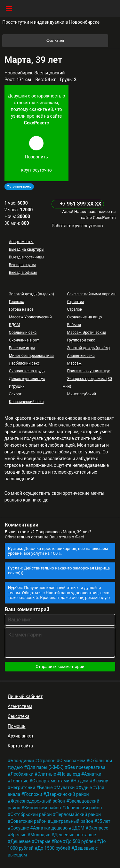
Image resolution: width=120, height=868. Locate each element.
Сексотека (19, 716)
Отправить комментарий (60, 666)
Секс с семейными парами (91, 294)
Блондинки (22, 761)
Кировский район (43, 808)
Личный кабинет (25, 696)
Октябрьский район (31, 814)
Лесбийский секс (24, 363)
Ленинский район (84, 808)
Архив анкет (21, 736)
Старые (43, 841)
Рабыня (74, 325)
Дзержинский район (68, 794)
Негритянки (23, 788)
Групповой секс (81, 340)
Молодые (40, 835)
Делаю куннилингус (27, 379)
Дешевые (21, 841)
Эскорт (15, 394)
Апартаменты (21, 242)
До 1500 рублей (54, 848)
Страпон (75, 309)
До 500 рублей (81, 841)
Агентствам (20, 706)
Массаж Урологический (30, 317)
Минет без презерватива (31, 356)
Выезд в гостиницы (27, 257)
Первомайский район (78, 814)
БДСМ (15, 325)
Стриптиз (75, 302)
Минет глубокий (81, 394)
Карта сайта (20, 746)
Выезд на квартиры (27, 249)
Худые (85, 788)
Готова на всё (21, 309)
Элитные (47, 774)
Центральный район (72, 821)
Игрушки (17, 386)
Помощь (17, 726)
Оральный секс (23, 333)
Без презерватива (87, 767)
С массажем (72, 761)
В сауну (100, 781)
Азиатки (92, 774)
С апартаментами (51, 781)
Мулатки (66, 788)
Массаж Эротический (86, 333)
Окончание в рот (24, 340)
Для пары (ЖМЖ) (45, 767)
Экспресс (98, 828)
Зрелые (19, 835)
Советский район (29, 821)
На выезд (70, 774)
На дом (81, 781)
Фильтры (77, 41)
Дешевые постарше (75, 835)
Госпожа (17, 302)
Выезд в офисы (23, 273)
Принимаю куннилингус (88, 371)
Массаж (74, 363)
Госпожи (33, 794)
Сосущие (20, 828)
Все (58, 841)
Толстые (20, 781)
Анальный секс (81, 356)
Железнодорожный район (38, 801)
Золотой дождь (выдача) (32, 294)
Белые (46, 788)
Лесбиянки (22, 774)
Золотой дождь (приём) (88, 348)
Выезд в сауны (22, 265)
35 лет (104, 821)
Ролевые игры (22, 348)
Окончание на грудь (27, 371)
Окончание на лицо (84, 317)
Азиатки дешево (50, 828)
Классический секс (26, 402)
